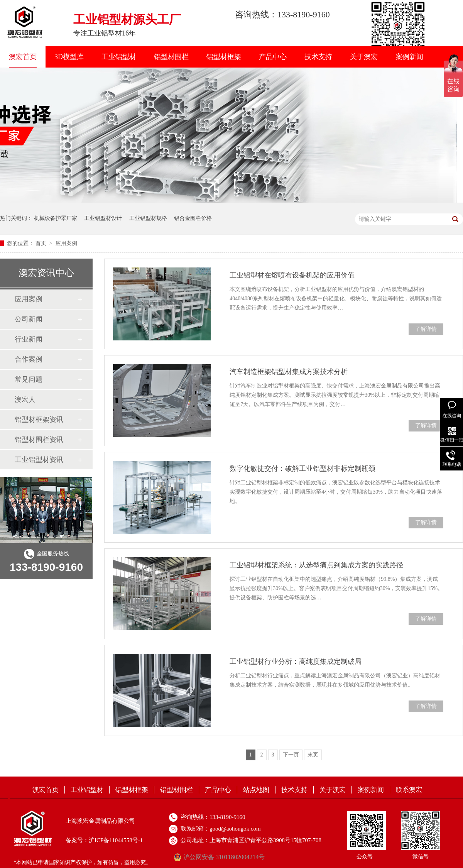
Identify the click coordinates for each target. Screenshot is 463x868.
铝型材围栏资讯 (39, 440)
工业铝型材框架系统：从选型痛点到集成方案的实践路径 (316, 565)
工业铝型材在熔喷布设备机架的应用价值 (292, 275)
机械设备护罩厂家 (56, 218)
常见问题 (29, 379)
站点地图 (256, 790)
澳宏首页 (23, 57)
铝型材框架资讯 (39, 420)
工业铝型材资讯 (39, 460)
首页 (42, 243)
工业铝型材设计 (103, 218)
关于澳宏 (364, 57)
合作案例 (29, 359)
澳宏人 (25, 399)
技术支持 (318, 57)
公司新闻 (29, 319)
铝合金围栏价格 (193, 218)
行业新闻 (29, 339)
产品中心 (273, 57)
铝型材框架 (224, 57)
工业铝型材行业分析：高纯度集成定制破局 (296, 662)
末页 (313, 755)
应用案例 (66, 243)
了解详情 (426, 329)
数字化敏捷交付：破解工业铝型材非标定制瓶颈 (302, 469)
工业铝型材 (119, 57)
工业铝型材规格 (148, 218)
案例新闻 (409, 57)
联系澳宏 (409, 790)
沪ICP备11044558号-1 (116, 840)
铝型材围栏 (171, 57)
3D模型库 (69, 57)
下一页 (291, 755)
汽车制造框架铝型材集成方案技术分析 (289, 372)
